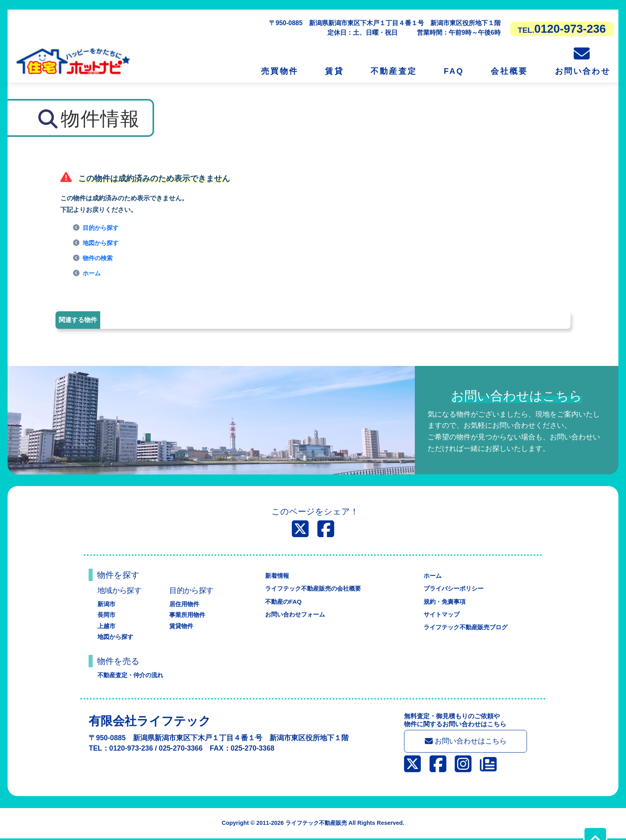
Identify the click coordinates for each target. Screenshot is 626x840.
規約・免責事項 (443, 602)
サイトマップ (440, 614)
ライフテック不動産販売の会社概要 (313, 588)
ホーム (92, 273)
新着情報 (275, 576)
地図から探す (102, 243)
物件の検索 (99, 258)
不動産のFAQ (281, 602)
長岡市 (107, 615)
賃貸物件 (182, 626)
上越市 (107, 626)
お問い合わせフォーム (294, 614)
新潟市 (107, 604)
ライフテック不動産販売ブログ (466, 627)
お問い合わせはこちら (466, 742)
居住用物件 (185, 604)
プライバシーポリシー (453, 588)
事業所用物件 (188, 615)
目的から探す (102, 228)
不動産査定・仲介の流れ (133, 675)
